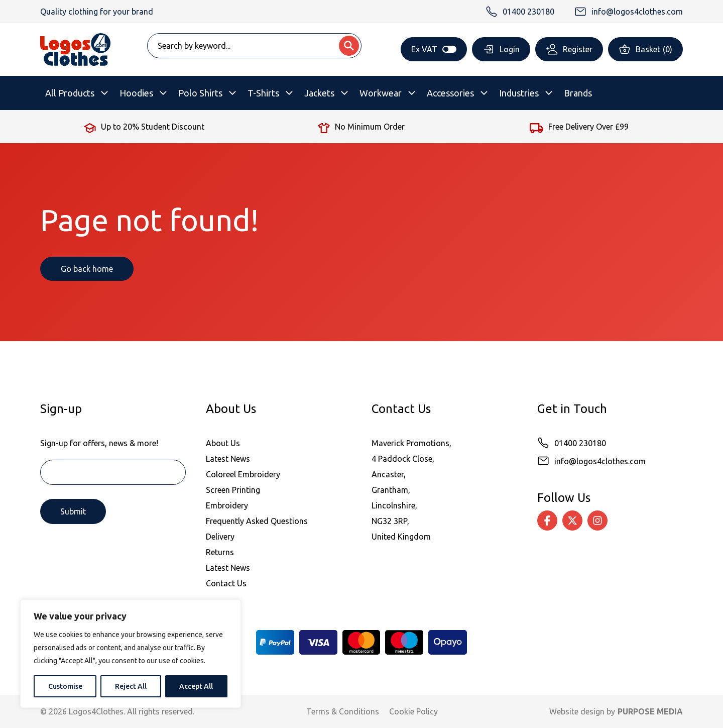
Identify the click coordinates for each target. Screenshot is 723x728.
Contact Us (226, 583)
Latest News (228, 459)
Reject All (131, 686)
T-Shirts (263, 93)
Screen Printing (233, 490)
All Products (70, 93)
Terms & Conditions (343, 711)
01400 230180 (580, 443)
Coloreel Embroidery (243, 474)
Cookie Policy (413, 711)
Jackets (319, 93)
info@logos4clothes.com (600, 461)
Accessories (450, 93)
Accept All (196, 686)
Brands (578, 93)
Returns (220, 552)
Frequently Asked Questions (257, 521)
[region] (131, 654)
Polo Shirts (200, 93)
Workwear (381, 93)
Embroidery (227, 505)
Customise (65, 686)
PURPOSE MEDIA (650, 711)
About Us (223, 443)
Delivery (220, 537)
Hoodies (136, 93)
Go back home (87, 269)
